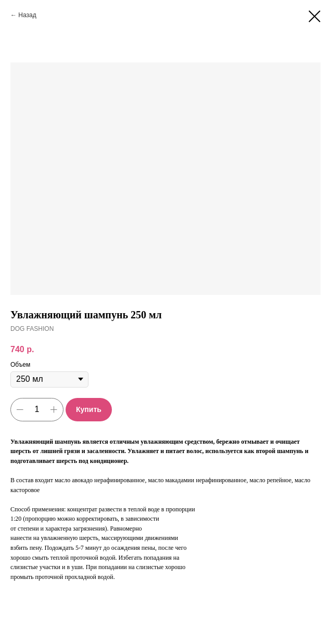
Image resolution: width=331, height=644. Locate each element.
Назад (27, 15)
